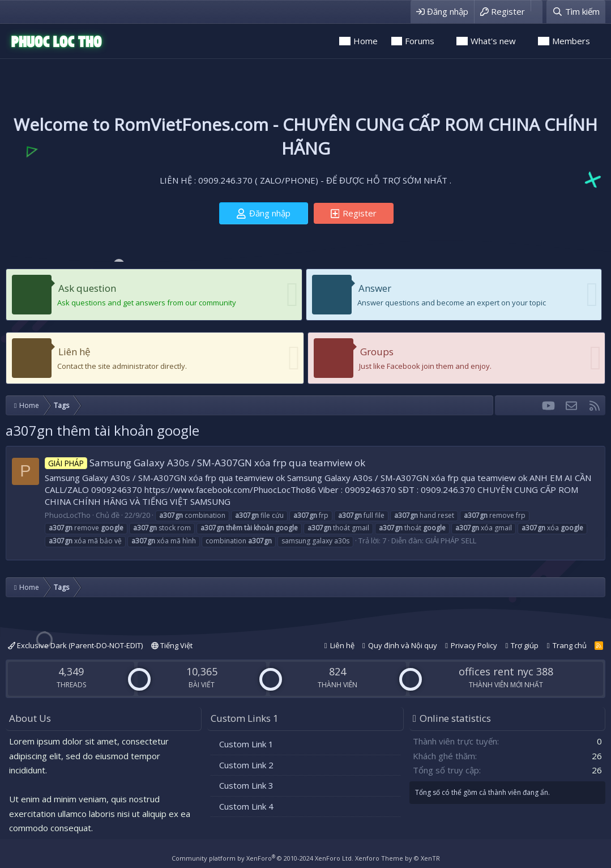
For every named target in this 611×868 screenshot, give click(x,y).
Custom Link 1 (246, 744)
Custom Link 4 (246, 806)
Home (366, 41)
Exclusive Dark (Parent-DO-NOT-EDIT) (75, 645)
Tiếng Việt (172, 645)
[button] (442, 41)
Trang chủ (570, 645)
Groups (377, 352)
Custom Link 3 (246, 785)
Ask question (87, 288)
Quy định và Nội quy (403, 645)
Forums (420, 41)
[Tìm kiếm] (576, 12)
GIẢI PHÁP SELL (451, 541)
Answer (375, 288)
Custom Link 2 (246, 765)
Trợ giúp (525, 645)
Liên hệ (74, 352)
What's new (493, 41)
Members (571, 41)
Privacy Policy (474, 645)
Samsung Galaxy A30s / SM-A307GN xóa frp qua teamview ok (205, 463)
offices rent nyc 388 (506, 671)
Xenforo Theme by (398, 858)
